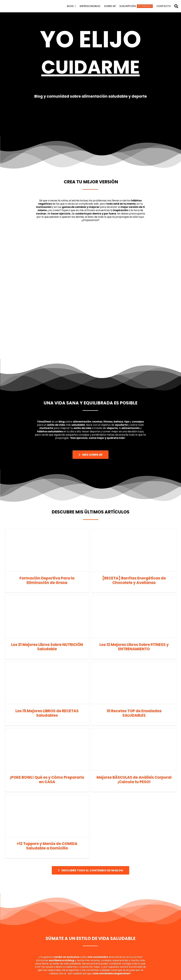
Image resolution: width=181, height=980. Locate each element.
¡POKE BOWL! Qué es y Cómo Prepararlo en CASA (47, 780)
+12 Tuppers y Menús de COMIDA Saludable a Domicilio (47, 846)
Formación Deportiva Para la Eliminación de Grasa (47, 580)
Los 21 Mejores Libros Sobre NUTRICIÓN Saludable (47, 647)
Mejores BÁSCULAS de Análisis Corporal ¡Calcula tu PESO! (134, 780)
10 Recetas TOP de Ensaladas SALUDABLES (134, 713)
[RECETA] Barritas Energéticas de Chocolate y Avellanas (134, 580)
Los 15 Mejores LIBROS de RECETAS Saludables (47, 713)
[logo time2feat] (19, 3)
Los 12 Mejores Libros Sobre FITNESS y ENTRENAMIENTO (134, 647)
